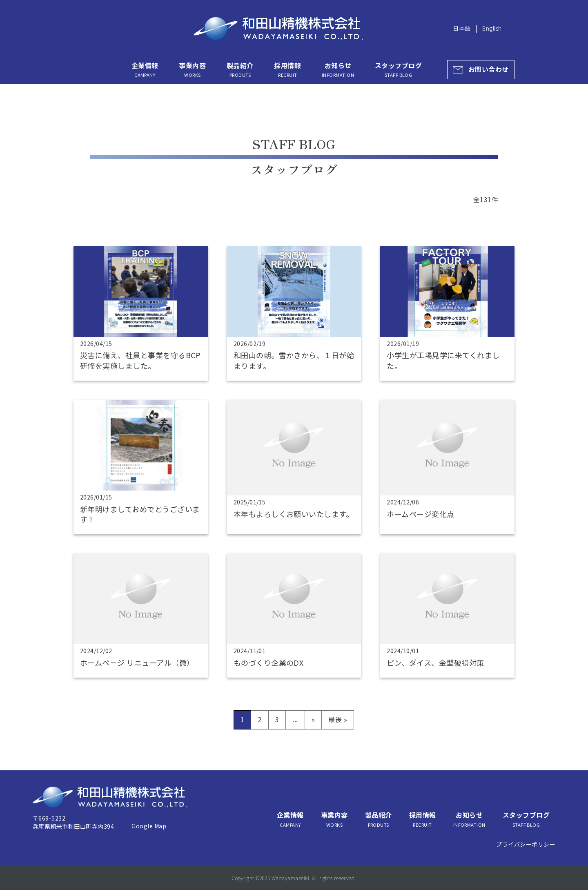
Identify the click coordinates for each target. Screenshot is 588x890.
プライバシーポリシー (526, 844)
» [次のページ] (313, 719)
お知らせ (338, 69)
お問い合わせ (489, 69)
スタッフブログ (398, 69)
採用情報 (287, 69)
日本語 (462, 28)
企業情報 (145, 69)
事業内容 (192, 69)
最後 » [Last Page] (338, 719)
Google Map (149, 826)
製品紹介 (240, 69)
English (492, 28)
